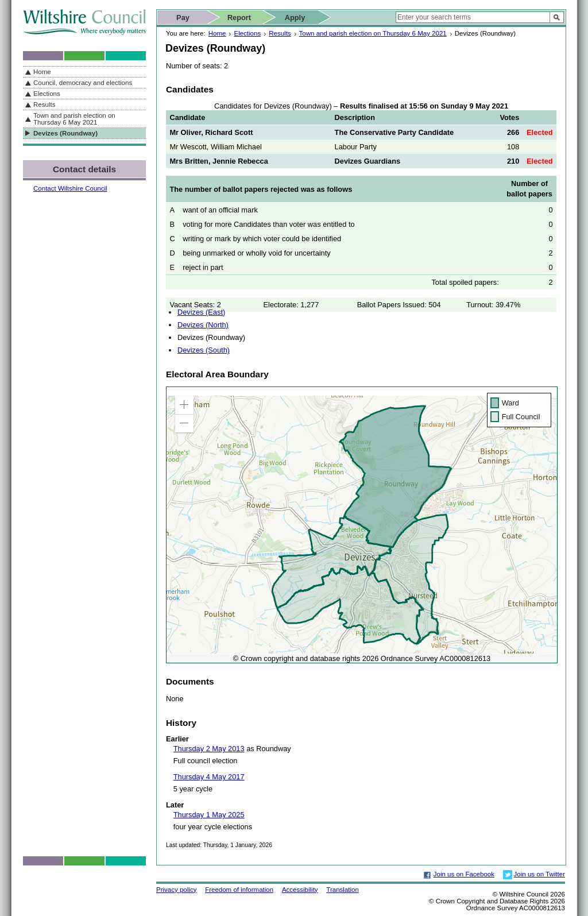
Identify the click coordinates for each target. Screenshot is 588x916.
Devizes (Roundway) (65, 133)
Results (280, 33)
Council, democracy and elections (83, 83)
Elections (247, 33)
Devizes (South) (204, 350)
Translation (343, 890)
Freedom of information (239, 890)
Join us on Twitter (539, 874)
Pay (183, 18)
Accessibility (300, 890)
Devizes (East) (201, 312)
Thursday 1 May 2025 (209, 815)
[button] (184, 405)
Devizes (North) (203, 325)
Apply (295, 18)
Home (217, 33)
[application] (362, 525)
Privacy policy (176, 890)
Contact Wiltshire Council (70, 188)
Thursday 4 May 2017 (209, 777)
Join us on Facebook (464, 874)
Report (239, 18)
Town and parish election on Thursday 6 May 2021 (373, 33)
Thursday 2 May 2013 (209, 749)
